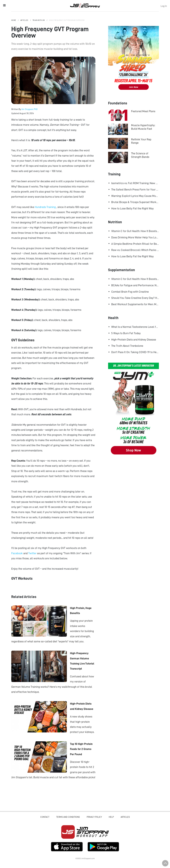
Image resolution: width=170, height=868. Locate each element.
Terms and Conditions (68, 817)
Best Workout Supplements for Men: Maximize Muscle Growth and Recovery (135, 304)
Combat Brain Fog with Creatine (130, 292)
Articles (25, 20)
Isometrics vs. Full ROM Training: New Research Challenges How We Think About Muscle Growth (135, 183)
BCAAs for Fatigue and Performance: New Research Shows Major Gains (135, 285)
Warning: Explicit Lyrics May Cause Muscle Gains (135, 196)
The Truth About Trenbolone (127, 346)
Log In (164, 6)
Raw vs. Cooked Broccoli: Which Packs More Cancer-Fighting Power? (135, 250)
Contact (45, 817)
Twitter (33, 553)
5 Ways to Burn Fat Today (126, 333)
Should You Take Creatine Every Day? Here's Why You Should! (135, 298)
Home (14, 20)
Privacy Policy (94, 817)
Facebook (17, 553)
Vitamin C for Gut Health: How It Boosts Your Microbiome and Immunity (135, 231)
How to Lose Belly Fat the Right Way (132, 208)
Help (111, 817)
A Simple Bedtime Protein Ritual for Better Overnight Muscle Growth (135, 244)
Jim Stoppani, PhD (30, 109)
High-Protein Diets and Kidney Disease (134, 340)
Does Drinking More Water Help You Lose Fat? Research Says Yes (135, 237)
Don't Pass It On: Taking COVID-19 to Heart (135, 352)
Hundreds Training (46, 207)
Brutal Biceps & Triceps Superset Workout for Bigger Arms (135, 202)
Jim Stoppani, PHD (85, 5)
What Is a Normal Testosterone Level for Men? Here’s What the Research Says (135, 327)
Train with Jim (39, 20)
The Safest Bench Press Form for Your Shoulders (135, 190)
